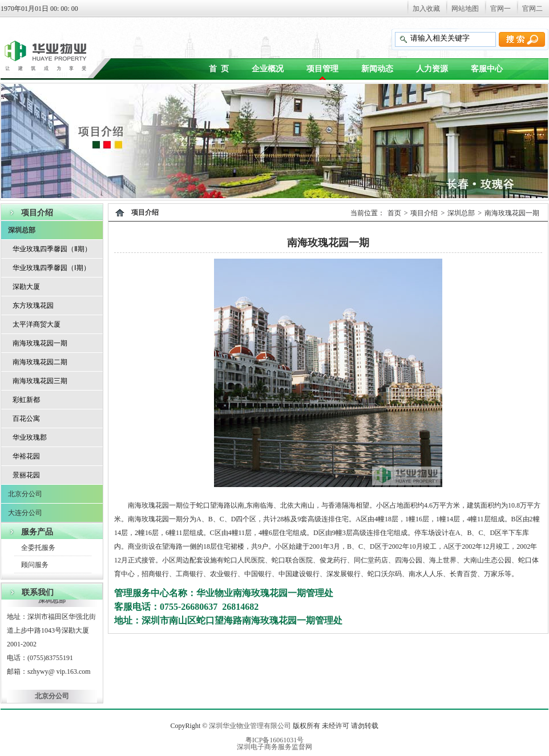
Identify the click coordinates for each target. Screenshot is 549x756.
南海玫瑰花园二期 (40, 362)
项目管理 (322, 69)
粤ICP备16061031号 (275, 740)
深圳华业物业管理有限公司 (250, 726)
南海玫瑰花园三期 (40, 381)
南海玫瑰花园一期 (40, 343)
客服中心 (487, 69)
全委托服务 (38, 548)
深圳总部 (22, 230)
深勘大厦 (26, 287)
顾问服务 (35, 565)
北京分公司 (25, 494)
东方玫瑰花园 (33, 305)
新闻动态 (377, 69)
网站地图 (465, 9)
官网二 (532, 9)
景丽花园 (26, 475)
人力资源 (432, 69)
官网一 (500, 9)
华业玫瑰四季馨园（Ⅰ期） (51, 268)
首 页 (219, 69)
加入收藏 (426, 9)
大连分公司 (25, 513)
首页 (394, 213)
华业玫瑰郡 (30, 437)
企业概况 (268, 69)
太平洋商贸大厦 (37, 324)
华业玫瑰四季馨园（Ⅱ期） (52, 249)
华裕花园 (26, 456)
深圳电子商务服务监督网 (274, 747)
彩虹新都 (26, 400)
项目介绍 (424, 213)
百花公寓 (26, 419)
